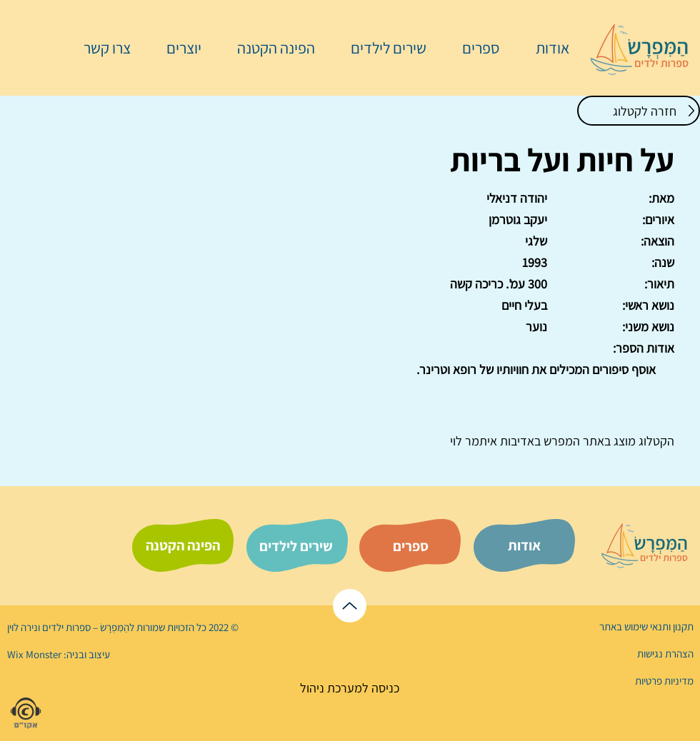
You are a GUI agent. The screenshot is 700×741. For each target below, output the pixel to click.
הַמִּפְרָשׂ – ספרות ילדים (85, 627)
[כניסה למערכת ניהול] (350, 688)
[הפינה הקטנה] (183, 545)
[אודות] (524, 545)
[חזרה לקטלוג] (639, 111)
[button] (474, 48)
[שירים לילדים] (296, 546)
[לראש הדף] (350, 606)
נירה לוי (24, 627)
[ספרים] (411, 546)
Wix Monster (34, 654)
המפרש (560, 441)
